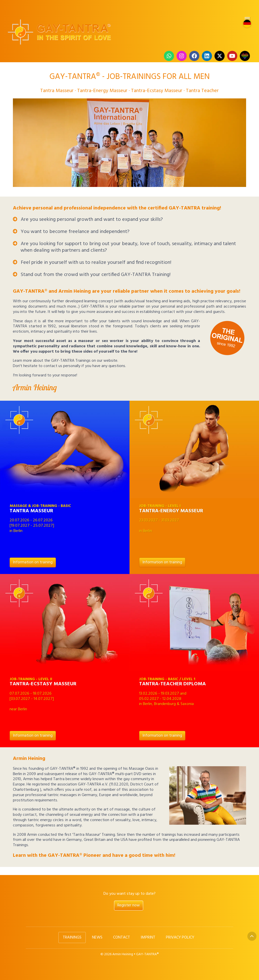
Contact (122, 938)
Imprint (148, 938)
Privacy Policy (180, 938)
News (97, 938)
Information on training (33, 562)
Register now (129, 905)
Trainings (72, 938)
